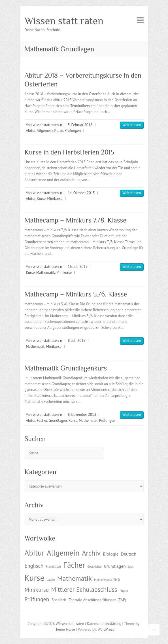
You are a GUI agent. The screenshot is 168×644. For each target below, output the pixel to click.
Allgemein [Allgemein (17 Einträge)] (63, 553)
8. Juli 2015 (76, 341)
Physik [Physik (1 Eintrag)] (124, 591)
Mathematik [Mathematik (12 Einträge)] (75, 578)
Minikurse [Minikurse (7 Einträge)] (37, 590)
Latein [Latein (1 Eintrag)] (51, 580)
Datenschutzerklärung (104, 624)
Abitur (31, 131)
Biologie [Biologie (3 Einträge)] (111, 554)
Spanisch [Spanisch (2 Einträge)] (59, 600)
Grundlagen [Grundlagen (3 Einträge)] (115, 566)
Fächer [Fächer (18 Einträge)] (74, 565)
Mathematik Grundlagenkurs (66, 368)
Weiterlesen (132, 125)
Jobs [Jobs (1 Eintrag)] (131, 567)
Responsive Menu (140, 20)
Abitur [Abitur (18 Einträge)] (35, 553)
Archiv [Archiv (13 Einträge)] (91, 553)
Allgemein (45, 131)
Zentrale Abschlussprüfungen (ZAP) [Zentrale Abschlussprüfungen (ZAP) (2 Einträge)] (97, 600)
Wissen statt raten (64, 21)
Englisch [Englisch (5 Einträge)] (34, 566)
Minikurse (55, 199)
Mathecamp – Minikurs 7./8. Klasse (76, 220)
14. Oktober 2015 (81, 193)
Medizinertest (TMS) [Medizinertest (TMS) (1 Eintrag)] (107, 580)
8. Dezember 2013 (82, 415)
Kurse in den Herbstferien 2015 (69, 152)
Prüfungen (73, 131)
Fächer (42, 420)
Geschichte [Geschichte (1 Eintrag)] (94, 567)
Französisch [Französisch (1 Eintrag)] (53, 567)
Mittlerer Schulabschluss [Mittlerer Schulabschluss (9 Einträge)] (84, 589)
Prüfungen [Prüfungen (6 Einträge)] (37, 599)
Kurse (59, 131)
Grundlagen (58, 420)
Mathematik (46, 273)
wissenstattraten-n (47, 125)
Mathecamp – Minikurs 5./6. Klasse (76, 294)
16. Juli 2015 (77, 267)
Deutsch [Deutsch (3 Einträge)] (129, 554)
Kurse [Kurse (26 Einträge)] (35, 578)
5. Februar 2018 (80, 125)
